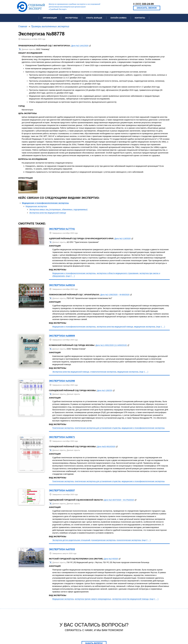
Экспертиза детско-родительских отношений (71, 540)
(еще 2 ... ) (70, 276)
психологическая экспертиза (129, 540)
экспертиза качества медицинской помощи (115, 327)
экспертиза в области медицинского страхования (118, 273)
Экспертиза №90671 (62, 437)
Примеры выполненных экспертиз (50, 26)
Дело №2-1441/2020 (80, 46)
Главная (23, 26)
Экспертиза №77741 (62, 229)
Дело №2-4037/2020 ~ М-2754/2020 (119, 500)
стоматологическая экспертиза (103, 372)
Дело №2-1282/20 (105, 390)
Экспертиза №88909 (62, 336)
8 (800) (143, 4)
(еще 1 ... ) (161, 327)
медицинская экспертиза (145, 327)
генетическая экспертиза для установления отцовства (98, 428)
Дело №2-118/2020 (123, 239)
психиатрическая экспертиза (103, 540)
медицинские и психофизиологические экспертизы (143, 428)
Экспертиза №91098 (62, 381)
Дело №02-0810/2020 (106, 447)
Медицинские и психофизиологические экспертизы (45, 203)
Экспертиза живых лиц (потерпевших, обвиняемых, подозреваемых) (58, 209)
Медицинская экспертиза (36, 206)
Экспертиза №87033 (62, 549)
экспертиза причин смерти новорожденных (93, 599)
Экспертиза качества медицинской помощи (48, 213)
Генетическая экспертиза (63, 428)
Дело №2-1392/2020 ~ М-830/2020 (115, 295)
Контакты (140, 18)
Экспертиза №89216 (62, 285)
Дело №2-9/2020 (111, 559)
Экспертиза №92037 (62, 490)
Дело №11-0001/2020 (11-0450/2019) (111, 345)
